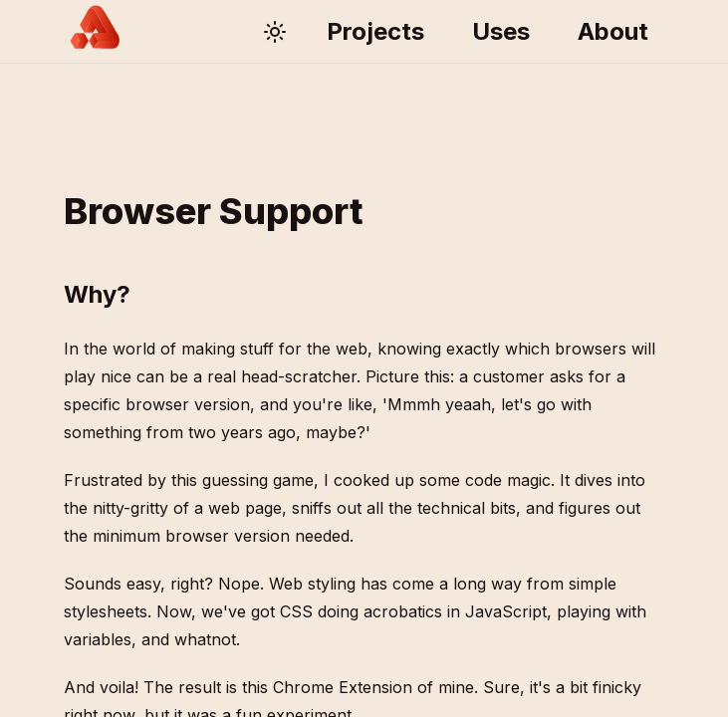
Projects (375, 31)
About (613, 31)
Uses (501, 31)
